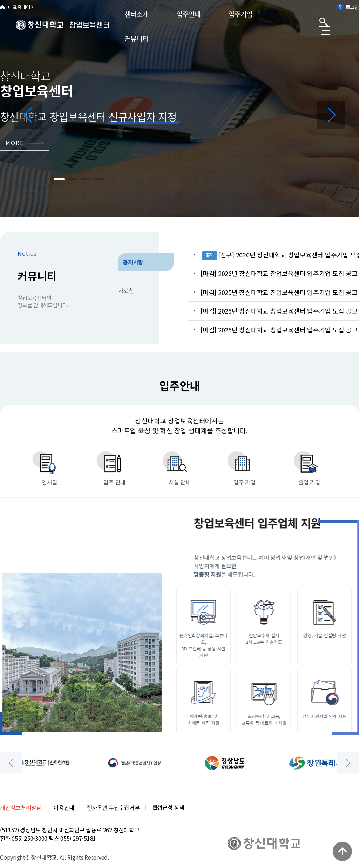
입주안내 (188, 14)
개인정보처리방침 (21, 807)
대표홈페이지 (18, 7)
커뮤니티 (136, 38)
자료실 (126, 290)
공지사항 (133, 262)
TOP (342, 851)
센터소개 (136, 14)
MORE (25, 143)
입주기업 (240, 14)
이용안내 (64, 807)
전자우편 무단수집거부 (113, 807)
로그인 (348, 7)
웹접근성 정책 (168, 807)
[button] (28, 115)
